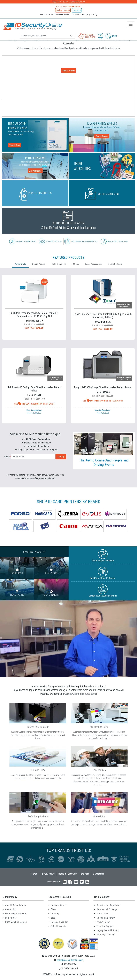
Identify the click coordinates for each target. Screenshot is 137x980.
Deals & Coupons (63, 10)
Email (7, 457)
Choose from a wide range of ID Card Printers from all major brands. (68, 66)
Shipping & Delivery (106, 918)
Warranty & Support (106, 935)
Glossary (55, 914)
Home (34, 874)
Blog (95, 14)
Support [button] (76, 14)
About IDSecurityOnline (16, 905)
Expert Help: (68, 7)
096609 (100, 413)
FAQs (53, 909)
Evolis (43, 735)
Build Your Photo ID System (103, 573)
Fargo (38, 735)
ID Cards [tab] (76, 264)
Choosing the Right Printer (109, 905)
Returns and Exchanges (108, 909)
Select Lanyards (58, 926)
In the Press (11, 918)
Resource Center (47, 14)
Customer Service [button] (62, 14)
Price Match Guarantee (16, 922)
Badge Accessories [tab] (93, 264)
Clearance (77, 10)
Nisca (38, 738)
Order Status (102, 914)
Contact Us (98, 874)
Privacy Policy (48, 874)
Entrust (50, 735)
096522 (106, 413)
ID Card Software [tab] (115, 264)
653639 (38, 413)
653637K (31, 413)
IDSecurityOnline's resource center (80, 694)
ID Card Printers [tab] (38, 264)
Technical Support (105, 926)
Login (112, 36)
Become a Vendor (59, 922)
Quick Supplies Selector (103, 556)
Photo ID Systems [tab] (59, 264)
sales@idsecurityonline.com (70, 960)
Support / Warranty (67, 874)
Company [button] (86, 14)
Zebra (32, 735)
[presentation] (35, 468)
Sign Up (61, 457)
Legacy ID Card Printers (108, 930)
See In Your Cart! (34, 404)
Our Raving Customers (16, 914)
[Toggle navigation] (131, 24)
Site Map (85, 874)
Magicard (57, 735)
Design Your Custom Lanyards (103, 591)
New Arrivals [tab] (20, 264)
